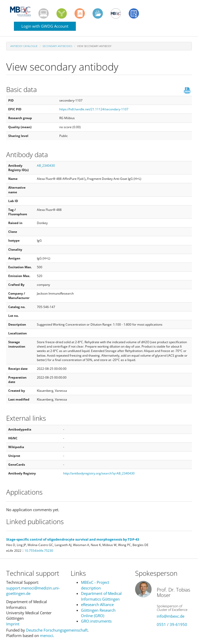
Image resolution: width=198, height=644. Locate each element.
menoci (47, 635)
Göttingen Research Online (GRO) (98, 613)
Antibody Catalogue (24, 46)
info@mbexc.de (171, 616)
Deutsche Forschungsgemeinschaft (57, 630)
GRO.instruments (96, 621)
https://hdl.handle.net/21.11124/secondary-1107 (94, 109)
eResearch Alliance (97, 604)
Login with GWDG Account (45, 26)
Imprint (13, 624)
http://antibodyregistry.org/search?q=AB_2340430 (99, 473)
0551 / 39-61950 (172, 624)
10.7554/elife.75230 (39, 551)
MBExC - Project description (95, 585)
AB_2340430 (46, 166)
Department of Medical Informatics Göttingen (101, 596)
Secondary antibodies (57, 46)
